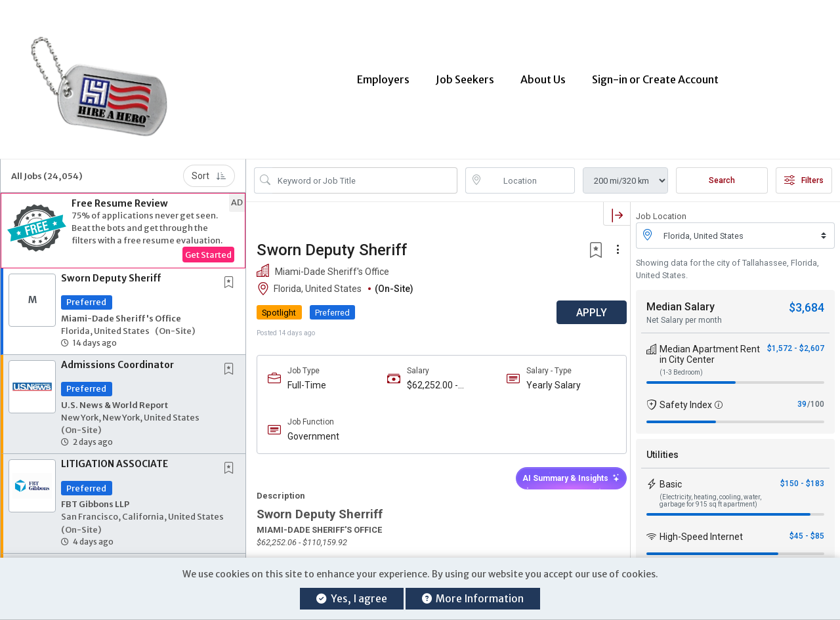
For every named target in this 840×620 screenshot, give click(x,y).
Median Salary (681, 299)
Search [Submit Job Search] (722, 173)
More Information (473, 599)
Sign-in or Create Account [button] (655, 75)
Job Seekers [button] (465, 75)
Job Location (661, 208)
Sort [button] (209, 168)
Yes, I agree (351, 599)
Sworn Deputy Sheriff (111, 270)
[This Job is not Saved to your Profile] (232, 275)
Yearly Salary (549, 377)
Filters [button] (804, 173)
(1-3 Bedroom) (681, 364)
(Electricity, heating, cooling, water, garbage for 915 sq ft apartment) (710, 493)
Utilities (662, 447)
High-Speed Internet (701, 529)
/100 (816, 396)
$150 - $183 (802, 476)
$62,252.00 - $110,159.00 (430, 378)
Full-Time (307, 377)
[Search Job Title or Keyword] (365, 173)
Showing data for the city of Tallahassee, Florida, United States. (727, 261)
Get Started (208, 247)
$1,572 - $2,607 (796, 341)
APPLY (584, 305)
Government (313, 428)
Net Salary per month (684, 312)
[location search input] (530, 173)
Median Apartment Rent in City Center (710, 346)
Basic (671, 476)
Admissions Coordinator (117, 357)
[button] (123, 223)
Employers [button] (383, 75)
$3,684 (807, 300)
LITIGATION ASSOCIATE (115, 456)
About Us (543, 75)
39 (802, 396)
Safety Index (686, 397)
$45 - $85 (807, 528)
